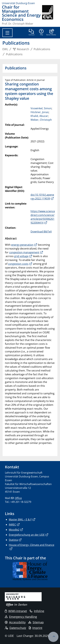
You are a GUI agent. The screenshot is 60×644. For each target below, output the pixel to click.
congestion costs (18, 264)
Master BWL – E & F (20, 519)
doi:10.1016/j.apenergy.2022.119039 (42, 197)
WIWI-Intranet (16, 611)
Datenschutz (15, 628)
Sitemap (36, 622)
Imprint (36, 628)
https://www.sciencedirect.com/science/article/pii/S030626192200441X (43, 217)
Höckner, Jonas (40, 112)
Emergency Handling (21, 617)
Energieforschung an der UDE (27, 535)
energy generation (22, 245)
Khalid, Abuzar (39, 116)
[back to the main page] (50, 15)
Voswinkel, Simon (41, 108)
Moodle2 (14, 530)
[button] (51, 33)
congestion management (24, 252)
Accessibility (15, 622)
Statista (13, 540)
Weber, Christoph (41, 120)
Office (18, 498)
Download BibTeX (41, 232)
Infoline (37, 611)
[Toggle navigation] (7, 33)
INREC (12, 525)
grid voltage (21, 256)
